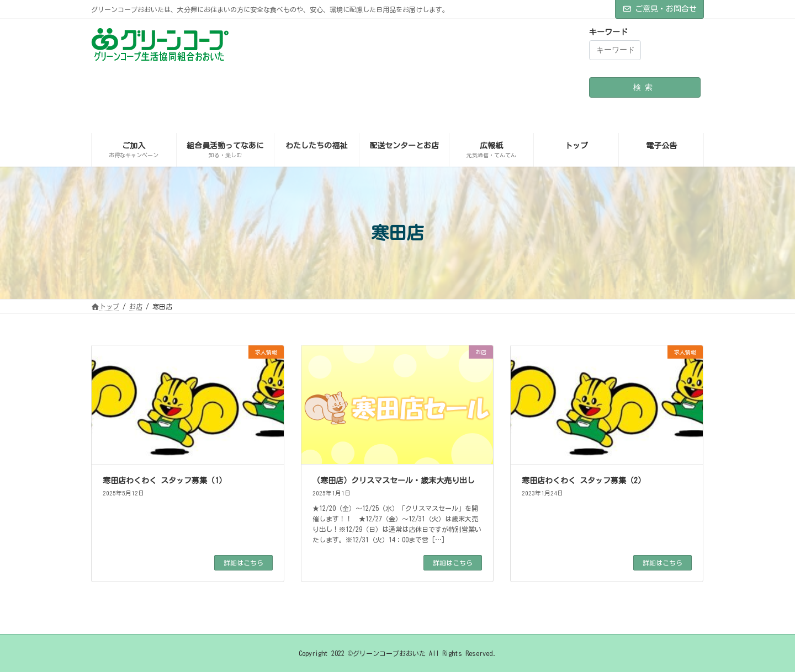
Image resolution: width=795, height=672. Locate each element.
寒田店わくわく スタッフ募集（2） (584, 481)
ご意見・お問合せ (660, 9)
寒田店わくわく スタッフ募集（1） (165, 481)
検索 (645, 87)
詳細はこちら (243, 563)
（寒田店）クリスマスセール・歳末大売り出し (394, 481)
